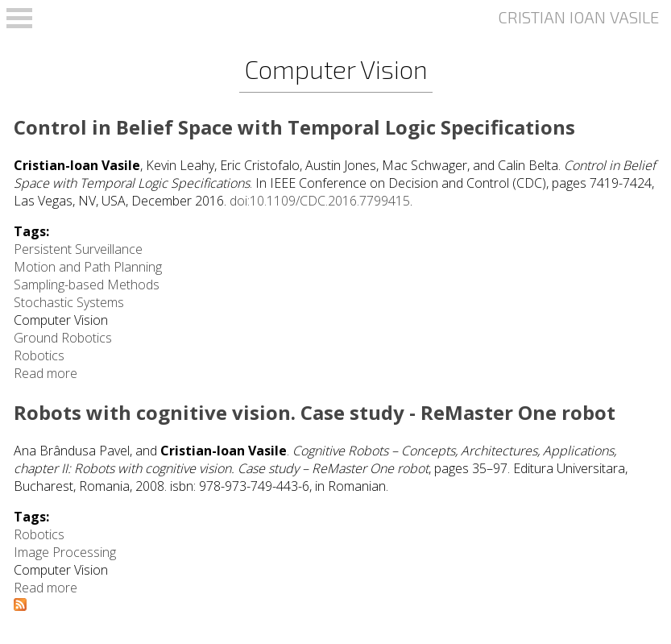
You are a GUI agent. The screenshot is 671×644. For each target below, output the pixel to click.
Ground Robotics (63, 338)
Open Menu (19, 18)
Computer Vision (61, 320)
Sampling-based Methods (87, 285)
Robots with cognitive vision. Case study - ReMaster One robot (315, 412)
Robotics (39, 355)
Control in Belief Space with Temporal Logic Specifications (294, 127)
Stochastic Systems (69, 302)
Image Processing (65, 552)
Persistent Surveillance (78, 249)
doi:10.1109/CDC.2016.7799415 (320, 201)
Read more (46, 373)
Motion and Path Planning (88, 267)
